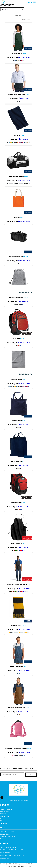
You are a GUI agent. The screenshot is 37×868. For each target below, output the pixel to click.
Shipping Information (7, 836)
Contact (3, 818)
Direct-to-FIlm (5, 811)
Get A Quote (5, 816)
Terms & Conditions (7, 832)
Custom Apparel (6, 809)
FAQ (2, 821)
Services (3, 814)
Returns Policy (5, 834)
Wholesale (4, 823)
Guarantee (4, 839)
